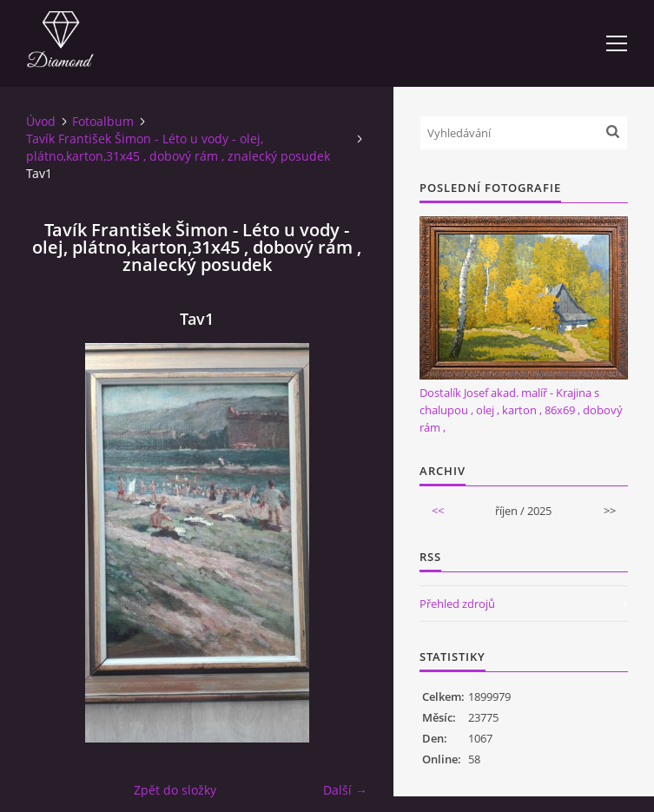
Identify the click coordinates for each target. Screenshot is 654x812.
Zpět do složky (175, 790)
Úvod (41, 121)
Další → (345, 790)
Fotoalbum (103, 121)
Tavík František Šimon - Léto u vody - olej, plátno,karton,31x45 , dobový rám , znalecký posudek (178, 147)
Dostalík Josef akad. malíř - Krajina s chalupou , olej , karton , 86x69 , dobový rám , (521, 410)
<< (438, 511)
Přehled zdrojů (457, 604)
